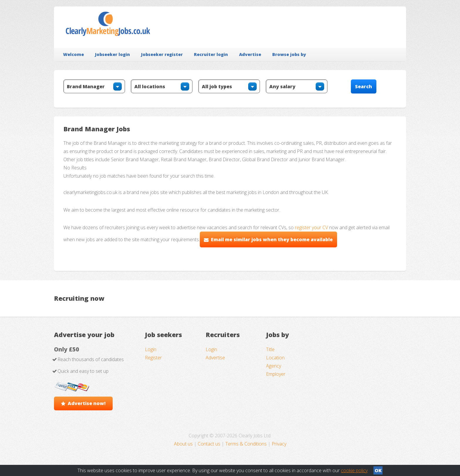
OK (378, 470)
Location (275, 358)
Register (153, 358)
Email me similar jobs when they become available (272, 239)
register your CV (311, 227)
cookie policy (354, 470)
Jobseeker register (162, 54)
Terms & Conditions (246, 444)
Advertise (250, 54)
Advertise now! (87, 403)
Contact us (210, 444)
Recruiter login (211, 54)
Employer (276, 374)
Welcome (73, 54)
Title (270, 349)
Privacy (279, 444)
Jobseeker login (113, 54)
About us (184, 444)
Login (151, 349)
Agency (274, 366)
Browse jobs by (289, 54)
